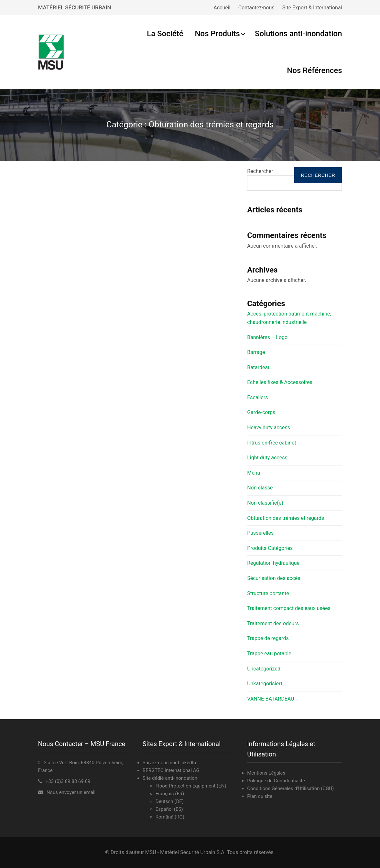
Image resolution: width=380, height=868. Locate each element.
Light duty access (267, 458)
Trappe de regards (268, 638)
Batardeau (259, 367)
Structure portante (268, 593)
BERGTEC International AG (171, 770)
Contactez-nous (256, 8)
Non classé (260, 488)
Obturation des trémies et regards (286, 518)
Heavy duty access (269, 428)
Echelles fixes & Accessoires (280, 382)
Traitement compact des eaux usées (289, 608)
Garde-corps (261, 412)
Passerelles (260, 533)
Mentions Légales (266, 773)
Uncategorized (264, 669)
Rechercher (260, 171)
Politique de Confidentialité (276, 781)
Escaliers (257, 397)
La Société (165, 34)
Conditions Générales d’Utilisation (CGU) (290, 788)
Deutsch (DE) (170, 801)
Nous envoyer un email (71, 792)
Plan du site (260, 796)
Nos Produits (217, 34)
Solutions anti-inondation (299, 34)
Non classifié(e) (265, 503)
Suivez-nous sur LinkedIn (169, 763)
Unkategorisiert (265, 684)
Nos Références (314, 70)
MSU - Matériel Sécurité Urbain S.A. (185, 852)
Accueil (222, 8)
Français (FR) (170, 794)
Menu (254, 473)
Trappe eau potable (269, 654)
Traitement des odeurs (273, 623)
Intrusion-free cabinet (271, 443)
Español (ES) (169, 809)
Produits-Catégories (270, 548)
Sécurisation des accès (274, 578)
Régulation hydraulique (273, 563)
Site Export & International (312, 8)
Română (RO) (170, 817)
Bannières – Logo (267, 337)
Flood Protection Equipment (186, 786)
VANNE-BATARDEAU (271, 699)
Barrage (256, 352)
